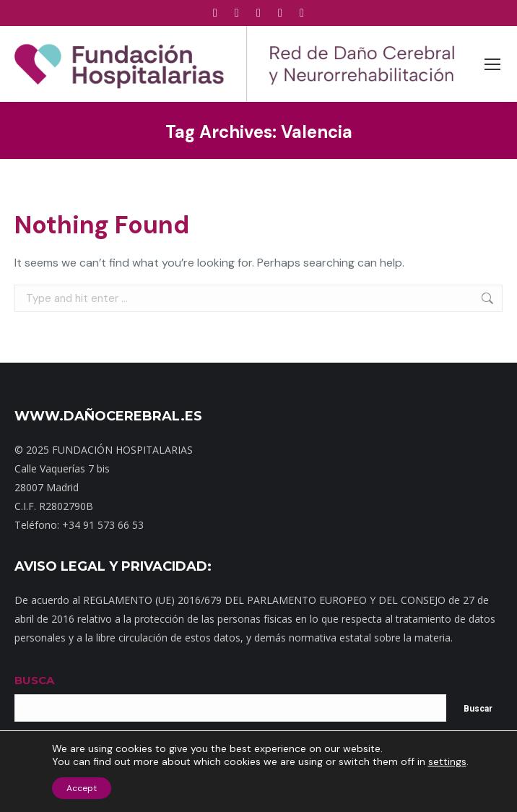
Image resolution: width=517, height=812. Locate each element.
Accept (82, 788)
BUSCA (34, 680)
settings (447, 761)
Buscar (478, 709)
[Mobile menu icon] (492, 64)
